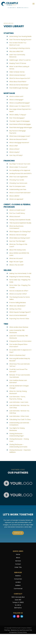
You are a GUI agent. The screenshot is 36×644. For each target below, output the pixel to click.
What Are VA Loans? (16, 258)
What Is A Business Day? (17, 355)
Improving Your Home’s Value (19, 319)
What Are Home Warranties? (19, 85)
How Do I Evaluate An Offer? (19, 291)
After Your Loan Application (19, 177)
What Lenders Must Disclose (19, 327)
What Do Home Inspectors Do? (20, 78)
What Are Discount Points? (18, 139)
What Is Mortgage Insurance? (19, 143)
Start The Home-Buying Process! (20, 40)
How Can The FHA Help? (17, 241)
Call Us (18, 605)
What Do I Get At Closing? (18, 235)
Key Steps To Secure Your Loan (20, 164)
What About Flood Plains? (18, 82)
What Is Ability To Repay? (18, 115)
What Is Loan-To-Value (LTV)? (20, 106)
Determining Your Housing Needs (20, 36)
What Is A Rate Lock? (16, 96)
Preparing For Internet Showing (20, 277)
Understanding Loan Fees (18, 189)
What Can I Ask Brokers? (17, 306)
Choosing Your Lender (17, 180)
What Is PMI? (14, 146)
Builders (18, 586)
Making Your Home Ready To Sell (20, 273)
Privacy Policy (22, 632)
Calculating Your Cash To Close (20, 419)
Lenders (18, 582)
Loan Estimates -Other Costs (19, 416)
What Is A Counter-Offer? (18, 294)
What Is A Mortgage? (16, 100)
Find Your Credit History (17, 213)
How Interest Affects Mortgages (20, 124)
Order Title (18, 567)
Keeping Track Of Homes (18, 63)
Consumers (18, 579)
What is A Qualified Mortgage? (20, 103)
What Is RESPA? (14, 196)
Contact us (18, 533)
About (18, 558)
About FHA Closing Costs (18, 250)
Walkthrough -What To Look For (20, 60)
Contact (18, 564)
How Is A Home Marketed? (18, 315)
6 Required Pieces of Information (20, 341)
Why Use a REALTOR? (16, 51)
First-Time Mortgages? (17, 118)
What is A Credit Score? (17, 210)
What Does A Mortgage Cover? (20, 136)
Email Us (18, 608)
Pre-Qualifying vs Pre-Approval (20, 170)
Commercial (18, 589)
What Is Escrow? (15, 216)
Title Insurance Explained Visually (20, 223)
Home (18, 555)
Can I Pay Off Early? (16, 155)
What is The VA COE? (16, 265)
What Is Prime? (14, 149)
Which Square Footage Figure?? (20, 312)
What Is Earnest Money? (17, 75)
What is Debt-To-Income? (18, 167)
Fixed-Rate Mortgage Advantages (21, 128)
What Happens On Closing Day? (20, 232)
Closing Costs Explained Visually (20, 220)
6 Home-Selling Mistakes (18, 303)
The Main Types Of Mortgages (20, 121)
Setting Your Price (15, 309)
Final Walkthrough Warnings (19, 88)
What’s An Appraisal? (16, 199)
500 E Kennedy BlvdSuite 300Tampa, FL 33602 (18, 600)
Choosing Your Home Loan (18, 183)
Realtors (18, 576)
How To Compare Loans (17, 186)
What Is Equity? (14, 152)
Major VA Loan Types (16, 262)
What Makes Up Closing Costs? (20, 238)
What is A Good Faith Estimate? (20, 193)
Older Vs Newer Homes (17, 72)
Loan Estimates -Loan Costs (19, 402)
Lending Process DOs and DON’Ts (20, 173)
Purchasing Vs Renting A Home (20, 48)
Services (18, 561)
